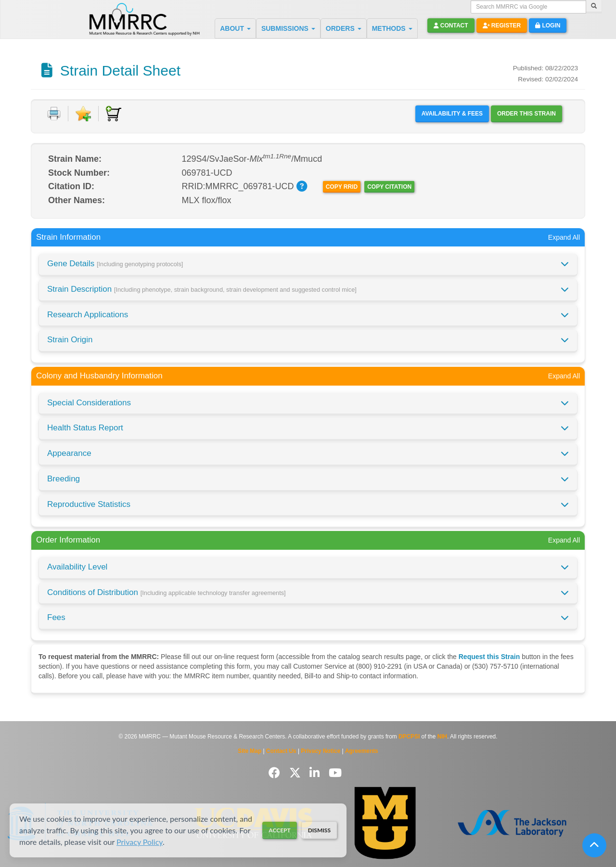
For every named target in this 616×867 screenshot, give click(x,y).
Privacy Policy (140, 842)
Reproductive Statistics (89, 504)
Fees (56, 617)
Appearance (69, 453)
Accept (279, 830)
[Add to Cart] (114, 114)
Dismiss (319, 830)
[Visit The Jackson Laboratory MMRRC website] (512, 823)
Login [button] (548, 26)
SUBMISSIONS (288, 28)
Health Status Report (85, 428)
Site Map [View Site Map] (250, 751)
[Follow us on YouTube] (335, 773)
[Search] (594, 7)
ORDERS (344, 28)
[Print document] (54, 114)
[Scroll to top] (594, 845)
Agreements (362, 751)
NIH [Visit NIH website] (442, 737)
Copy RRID (342, 187)
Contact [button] (451, 26)
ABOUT (235, 28)
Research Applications (88, 315)
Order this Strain (526, 114)
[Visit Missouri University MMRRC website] (385, 823)
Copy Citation (389, 187)
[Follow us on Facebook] (276, 773)
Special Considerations (89, 403)
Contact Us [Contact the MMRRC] (281, 751)
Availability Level (77, 567)
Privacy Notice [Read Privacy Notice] (321, 751)
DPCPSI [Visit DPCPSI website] (409, 737)
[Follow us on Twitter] (297, 773)
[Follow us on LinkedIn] (316, 773)
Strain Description (202, 289)
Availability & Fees (452, 114)
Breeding (64, 479)
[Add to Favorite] (83, 114)
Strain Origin (70, 340)
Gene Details (115, 264)
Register (502, 26)
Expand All (564, 237)
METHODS (392, 28)
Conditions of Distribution (167, 592)
